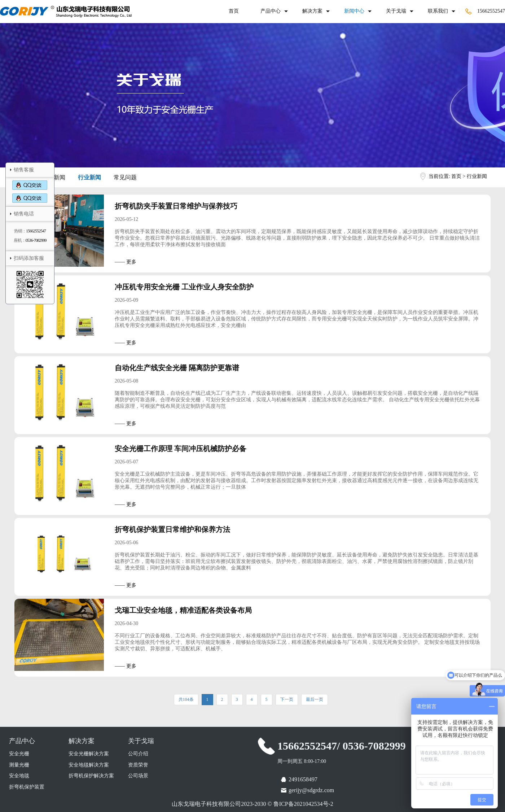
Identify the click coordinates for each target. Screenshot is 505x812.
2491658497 (303, 779)
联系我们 (438, 11)
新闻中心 (354, 11)
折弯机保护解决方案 (91, 776)
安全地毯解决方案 (89, 765)
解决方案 (312, 11)
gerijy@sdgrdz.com (311, 790)
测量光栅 (19, 765)
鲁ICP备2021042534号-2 (303, 804)
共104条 (186, 699)
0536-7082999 (36, 240)
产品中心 (271, 11)
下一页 (287, 699)
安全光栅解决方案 (89, 754)
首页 (234, 11)
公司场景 (138, 776)
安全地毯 (19, 776)
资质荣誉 (138, 765)
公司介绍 (138, 754)
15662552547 (485, 11)
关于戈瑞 (396, 11)
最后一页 (315, 699)
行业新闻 (89, 177)
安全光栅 (19, 754)
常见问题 (125, 177)
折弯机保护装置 (27, 787)
